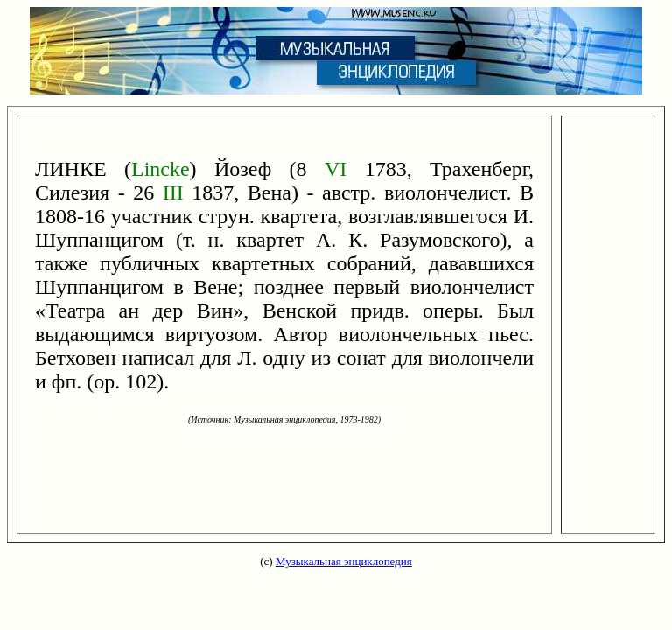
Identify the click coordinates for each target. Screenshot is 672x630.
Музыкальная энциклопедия (344, 561)
